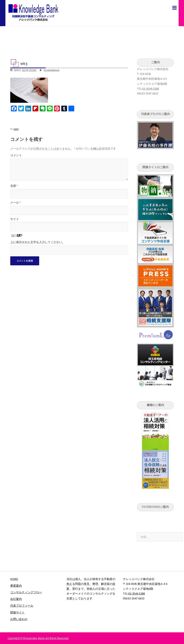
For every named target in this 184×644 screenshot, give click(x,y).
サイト (15, 219)
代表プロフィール (22, 606)
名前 (14, 186)
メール (15, 202)
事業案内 (16, 586)
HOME (14, 579)
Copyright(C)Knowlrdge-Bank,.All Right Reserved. (38, 638)
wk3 (16, 129)
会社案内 (16, 599)
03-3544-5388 (151, 89)
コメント (16, 155)
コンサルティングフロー (26, 592)
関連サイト (17, 612)
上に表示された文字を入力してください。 (38, 242)
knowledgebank (52, 70)
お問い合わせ (19, 619)
